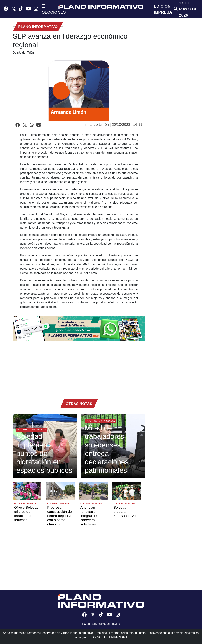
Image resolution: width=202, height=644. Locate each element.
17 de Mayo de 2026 (188, 9)
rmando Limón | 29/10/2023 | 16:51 (114, 125)
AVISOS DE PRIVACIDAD (110, 637)
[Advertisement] (79, 368)
